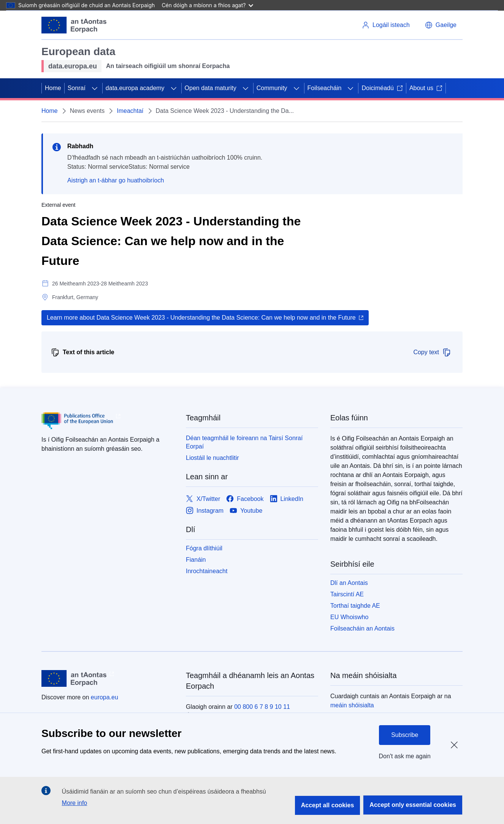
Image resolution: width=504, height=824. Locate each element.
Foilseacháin (325, 88)
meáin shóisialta (352, 705)
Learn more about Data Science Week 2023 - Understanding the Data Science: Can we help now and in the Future (201, 318)
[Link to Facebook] (245, 499)
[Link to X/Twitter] (203, 499)
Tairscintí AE (347, 594)
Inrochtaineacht (207, 571)
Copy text (432, 352)
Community (272, 88)
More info (75, 803)
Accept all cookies (328, 805)
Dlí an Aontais (349, 583)
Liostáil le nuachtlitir (212, 458)
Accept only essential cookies (413, 805)
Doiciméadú (382, 88)
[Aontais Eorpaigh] (74, 25)
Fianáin (196, 560)
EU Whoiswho (349, 617)
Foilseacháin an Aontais (362, 628)
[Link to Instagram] (205, 511)
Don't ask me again (405, 756)
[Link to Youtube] (246, 511)
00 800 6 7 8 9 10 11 (262, 707)
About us (426, 88)
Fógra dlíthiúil (204, 548)
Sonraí (77, 88)
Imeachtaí (130, 111)
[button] (441, 25)
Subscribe (405, 735)
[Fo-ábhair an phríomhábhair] (95, 88)
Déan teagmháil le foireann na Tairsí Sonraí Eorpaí (244, 442)
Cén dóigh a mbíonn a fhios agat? (207, 5)
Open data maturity (211, 88)
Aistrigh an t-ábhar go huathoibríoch (116, 180)
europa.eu (105, 697)
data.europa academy (135, 88)
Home (53, 88)
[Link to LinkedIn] (287, 499)
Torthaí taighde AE (355, 606)
